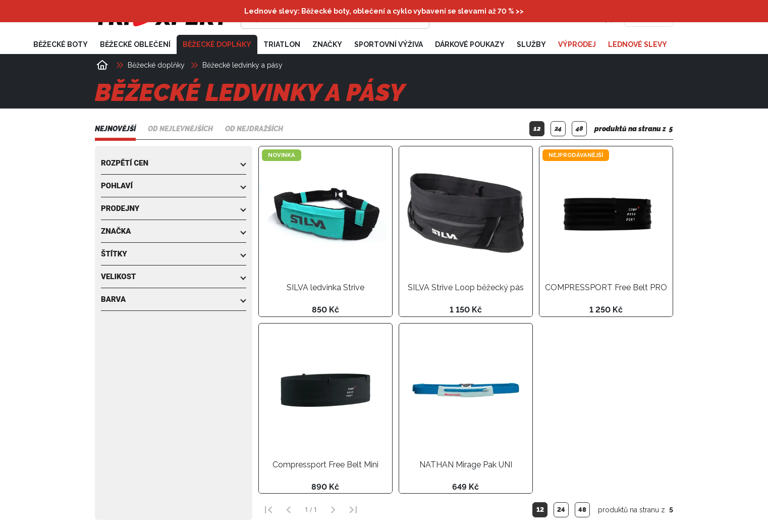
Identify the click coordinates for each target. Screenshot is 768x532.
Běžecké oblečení (135, 44)
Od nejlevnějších (180, 129)
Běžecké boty (61, 44)
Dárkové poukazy (470, 44)
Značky (327, 44)
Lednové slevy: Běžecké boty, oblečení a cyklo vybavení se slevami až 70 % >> (384, 11)
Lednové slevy (638, 44)
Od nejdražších (254, 129)
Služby (531, 44)
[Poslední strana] (353, 510)
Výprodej (577, 44)
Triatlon (282, 44)
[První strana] (268, 510)
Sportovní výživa (389, 44)
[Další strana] (333, 510)
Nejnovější (115, 129)
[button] (174, 163)
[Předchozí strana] (289, 510)
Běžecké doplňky (217, 44)
